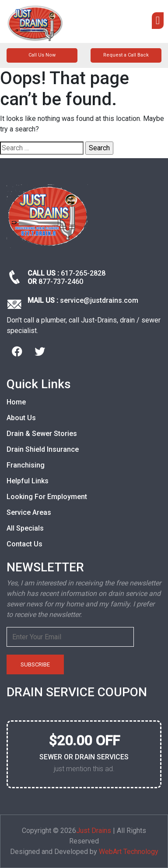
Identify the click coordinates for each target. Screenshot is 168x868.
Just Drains (94, 831)
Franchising (26, 465)
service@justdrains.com (99, 300)
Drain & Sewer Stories (42, 434)
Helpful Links (28, 481)
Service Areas (29, 512)
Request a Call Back (126, 55)
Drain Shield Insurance (43, 449)
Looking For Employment (47, 497)
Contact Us (24, 544)
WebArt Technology (129, 852)
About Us (21, 418)
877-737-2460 (61, 282)
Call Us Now (42, 55)
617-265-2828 (83, 273)
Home (16, 402)
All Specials (25, 528)
